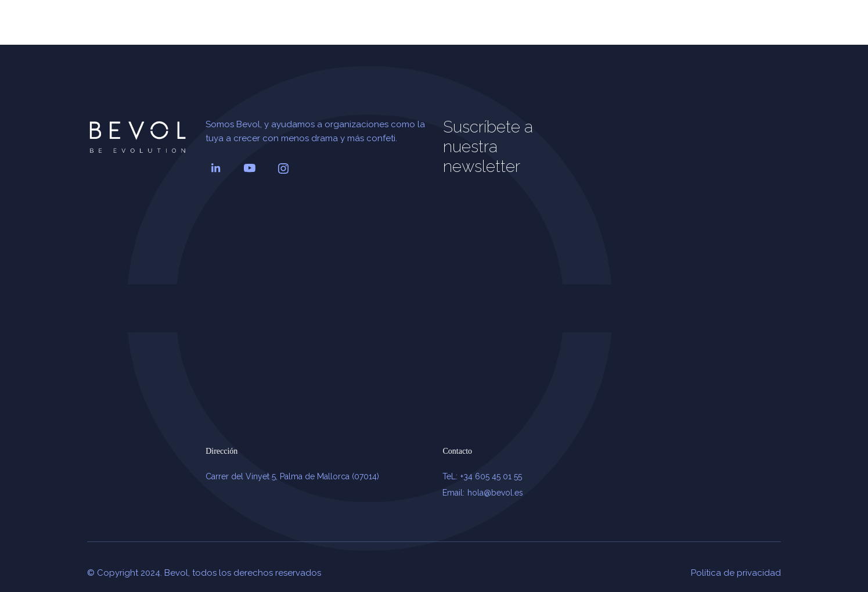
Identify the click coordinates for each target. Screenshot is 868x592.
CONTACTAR (736, 28)
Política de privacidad (736, 573)
